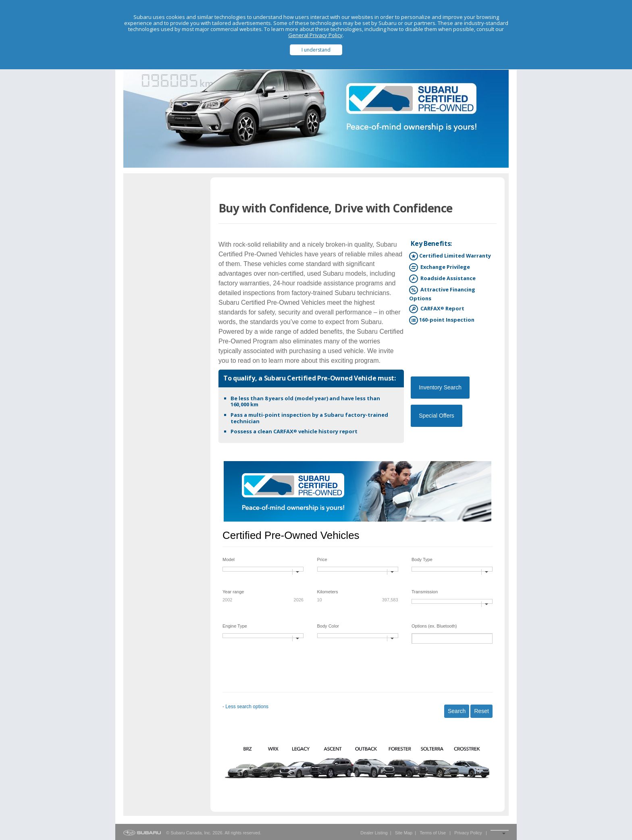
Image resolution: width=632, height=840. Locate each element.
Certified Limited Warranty (450, 256)
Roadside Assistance (442, 279)
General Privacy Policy (315, 35)
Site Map (404, 833)
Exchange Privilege (440, 267)
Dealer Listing (374, 833)
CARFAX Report (437, 309)
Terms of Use (433, 833)
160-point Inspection (442, 320)
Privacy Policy (468, 833)
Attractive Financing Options (442, 294)
